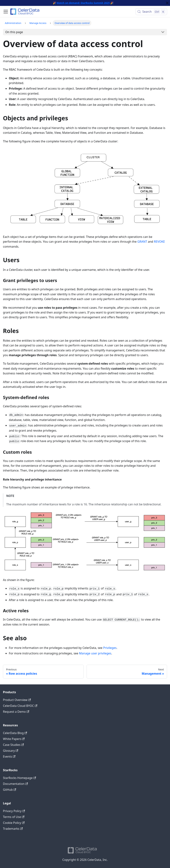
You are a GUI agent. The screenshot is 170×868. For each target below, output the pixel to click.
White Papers (14, 739)
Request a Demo (16, 712)
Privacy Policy (14, 811)
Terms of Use (14, 817)
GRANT (142, 242)
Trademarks (13, 829)
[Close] (167, 3)
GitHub (9, 790)
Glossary (11, 751)
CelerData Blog (15, 733)
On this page (14, 32)
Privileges (110, 648)
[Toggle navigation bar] (6, 12)
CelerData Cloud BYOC (20, 706)
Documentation (15, 784)
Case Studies (13, 745)
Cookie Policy (14, 823)
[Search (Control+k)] (151, 12)
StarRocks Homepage (19, 778)
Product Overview (17, 700)
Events (9, 757)
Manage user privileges (95, 653)
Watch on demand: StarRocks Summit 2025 (83, 3)
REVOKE (160, 242)
